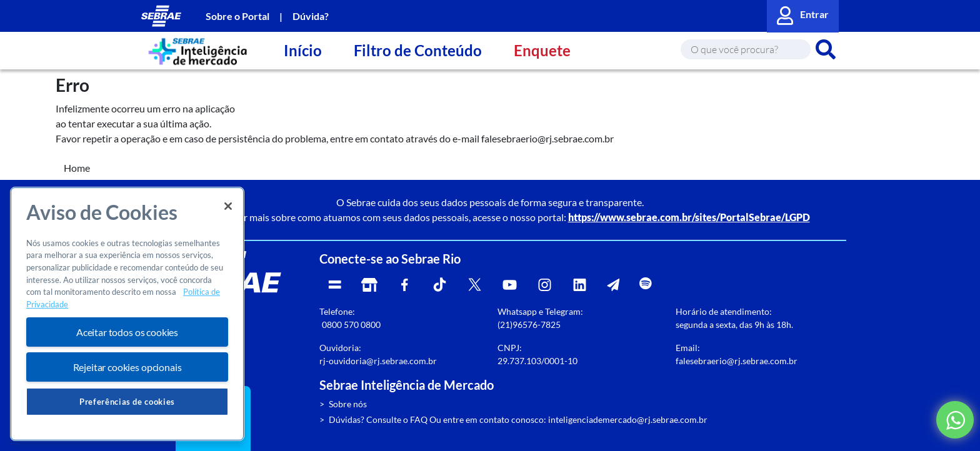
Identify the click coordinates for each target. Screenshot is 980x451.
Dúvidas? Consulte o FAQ (378, 419)
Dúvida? (311, 16)
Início (303, 50)
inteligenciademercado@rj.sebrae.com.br (628, 419)
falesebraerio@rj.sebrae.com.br (737, 361)
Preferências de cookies (127, 402)
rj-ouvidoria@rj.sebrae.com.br (378, 361)
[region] (127, 314)
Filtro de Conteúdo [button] (418, 50)
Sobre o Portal (237, 16)
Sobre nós (348, 404)
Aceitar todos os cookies (127, 332)
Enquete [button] (542, 50)
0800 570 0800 (351, 325)
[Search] (746, 49)
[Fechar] (228, 206)
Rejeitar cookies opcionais (127, 367)
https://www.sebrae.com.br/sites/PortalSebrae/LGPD (689, 217)
